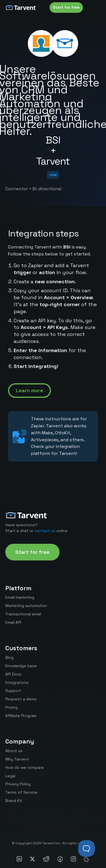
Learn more (29, 390)
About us (14, 751)
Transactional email (23, 614)
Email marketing (20, 597)
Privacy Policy (18, 784)
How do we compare (24, 767)
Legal (10, 776)
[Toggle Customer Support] (87, 849)
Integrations (17, 682)
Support (13, 691)
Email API (13, 622)
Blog (9, 657)
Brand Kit (14, 801)
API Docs (13, 674)
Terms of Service (21, 792)
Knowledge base (21, 666)
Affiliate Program (21, 716)
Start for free (66, 7)
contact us (45, 531)
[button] (95, 8)
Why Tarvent (17, 759)
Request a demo (21, 699)
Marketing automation (26, 606)
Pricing (11, 707)
